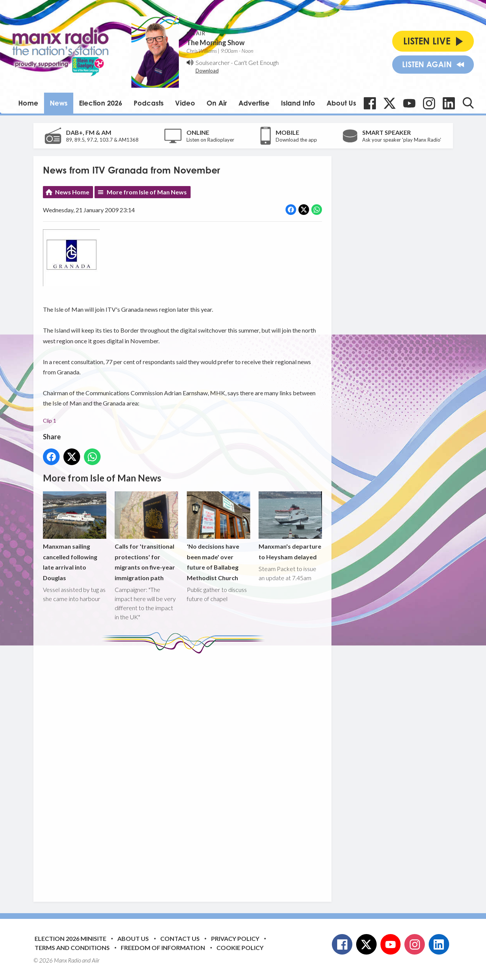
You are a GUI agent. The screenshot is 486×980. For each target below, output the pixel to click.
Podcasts (149, 103)
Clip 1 (50, 421)
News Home (72, 192)
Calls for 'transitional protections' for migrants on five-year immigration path (146, 536)
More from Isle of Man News (147, 192)
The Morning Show (215, 43)
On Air (217, 103)
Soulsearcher (213, 62)
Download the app (296, 140)
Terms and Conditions (72, 948)
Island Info (298, 103)
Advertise (254, 103)
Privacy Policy (235, 938)
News (59, 103)
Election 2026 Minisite (70, 938)
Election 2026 (101, 103)
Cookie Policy (240, 948)
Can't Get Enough (256, 62)
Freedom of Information (163, 948)
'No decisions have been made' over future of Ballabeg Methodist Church (218, 536)
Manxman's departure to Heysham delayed (290, 526)
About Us (341, 103)
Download (207, 71)
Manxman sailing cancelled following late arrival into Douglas (75, 536)
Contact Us (180, 938)
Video (185, 103)
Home (28, 103)
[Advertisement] (185, 772)
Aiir (96, 960)
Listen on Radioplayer (210, 140)
